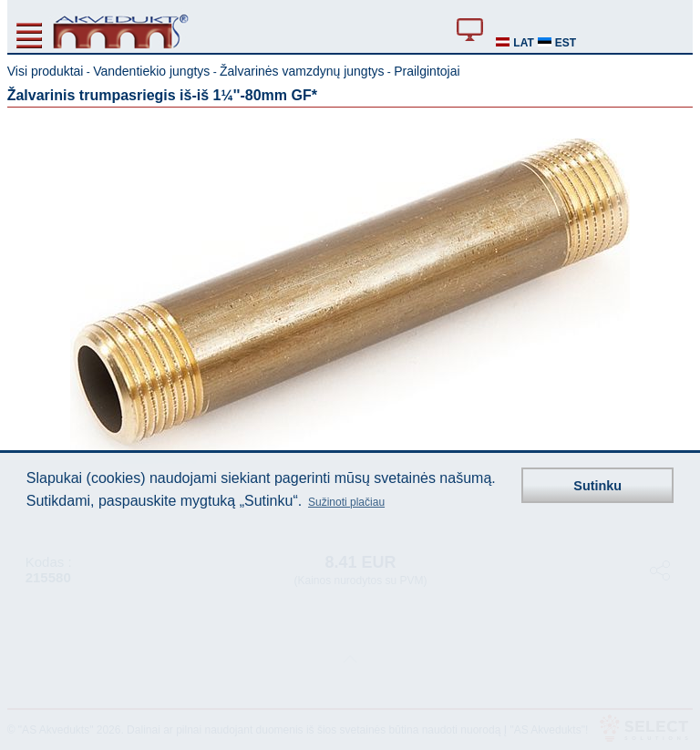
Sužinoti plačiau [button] (346, 502)
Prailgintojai (427, 71)
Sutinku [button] (597, 486)
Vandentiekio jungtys (151, 71)
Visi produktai (46, 71)
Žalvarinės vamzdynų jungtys (302, 71)
